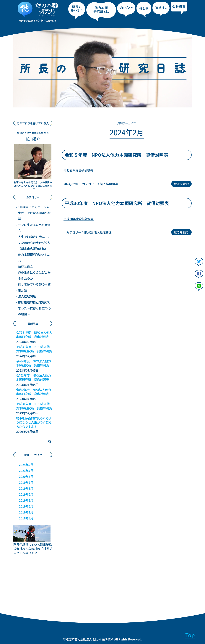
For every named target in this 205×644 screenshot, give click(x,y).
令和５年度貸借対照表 (78, 170)
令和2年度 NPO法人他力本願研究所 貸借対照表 (34, 392)
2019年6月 (26, 488)
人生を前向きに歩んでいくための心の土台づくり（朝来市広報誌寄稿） (34, 243)
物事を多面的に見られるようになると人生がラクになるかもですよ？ (34, 422)
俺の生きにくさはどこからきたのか (34, 275)
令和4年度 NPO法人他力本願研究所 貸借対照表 (34, 363)
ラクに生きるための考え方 (34, 228)
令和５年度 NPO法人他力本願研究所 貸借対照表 (34, 335)
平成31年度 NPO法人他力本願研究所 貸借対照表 (34, 406)
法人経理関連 (27, 296)
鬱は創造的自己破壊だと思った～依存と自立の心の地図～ (34, 308)
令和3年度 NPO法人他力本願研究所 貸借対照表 (34, 377)
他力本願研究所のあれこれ (34, 257)
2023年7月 (26, 471)
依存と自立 (25, 266)
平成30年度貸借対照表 (79, 219)
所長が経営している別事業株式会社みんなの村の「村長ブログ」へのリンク (33, 549)
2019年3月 (26, 500)
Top (190, 635)
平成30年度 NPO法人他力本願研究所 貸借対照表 (34, 349)
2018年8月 (26, 518)
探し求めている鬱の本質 (34, 284)
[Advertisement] (32, 577)
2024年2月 (26, 465)
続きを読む (181, 184)
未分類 (22, 290)
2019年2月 (26, 506)
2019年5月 (26, 494)
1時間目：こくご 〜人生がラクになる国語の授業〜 (34, 213)
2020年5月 (26, 476)
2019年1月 (26, 512)
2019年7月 (26, 482)
